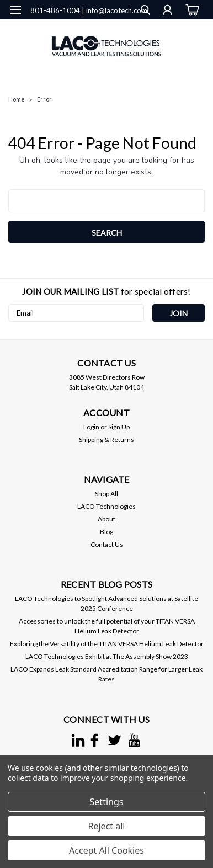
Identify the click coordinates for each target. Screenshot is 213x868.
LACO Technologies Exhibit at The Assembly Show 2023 (107, 656)
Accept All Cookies (106, 850)
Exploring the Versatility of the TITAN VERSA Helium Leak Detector (107, 644)
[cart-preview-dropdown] (191, 10)
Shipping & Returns (106, 440)
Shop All (106, 494)
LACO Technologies (106, 506)
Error (44, 99)
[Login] (167, 11)
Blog (106, 532)
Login (91, 427)
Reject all (107, 826)
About (106, 519)
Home (17, 99)
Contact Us (107, 544)
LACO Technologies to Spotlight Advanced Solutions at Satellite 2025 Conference (106, 603)
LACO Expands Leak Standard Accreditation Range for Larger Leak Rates (106, 674)
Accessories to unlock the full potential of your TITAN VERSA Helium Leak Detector (107, 626)
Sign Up (119, 427)
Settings (107, 802)
